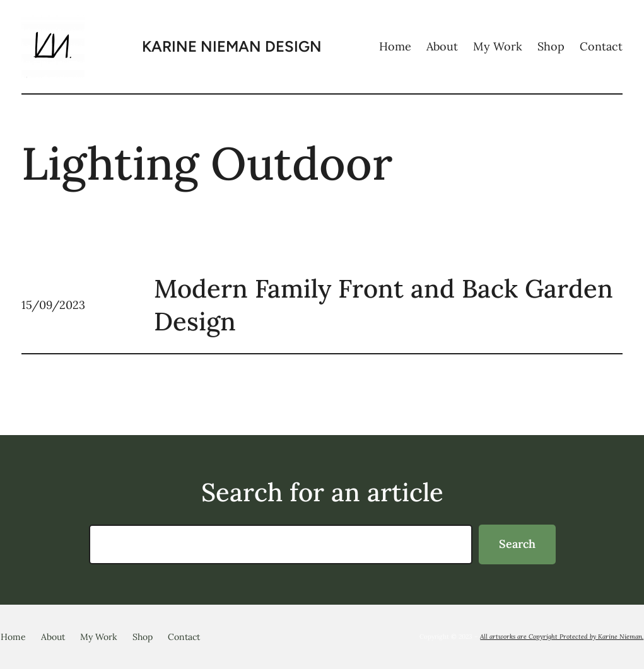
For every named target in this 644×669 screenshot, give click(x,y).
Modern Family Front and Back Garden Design (383, 305)
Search (517, 544)
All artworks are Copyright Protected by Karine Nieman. (562, 637)
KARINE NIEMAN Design (232, 46)
